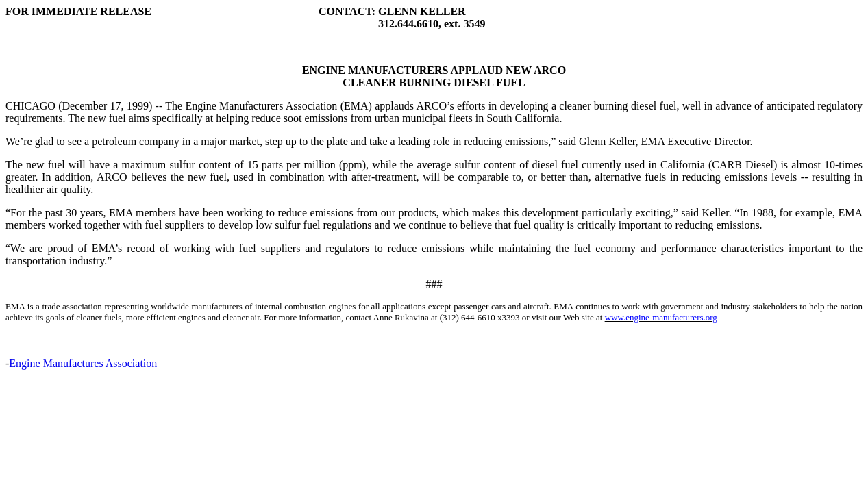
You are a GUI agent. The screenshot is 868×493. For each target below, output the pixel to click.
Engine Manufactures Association (83, 363)
